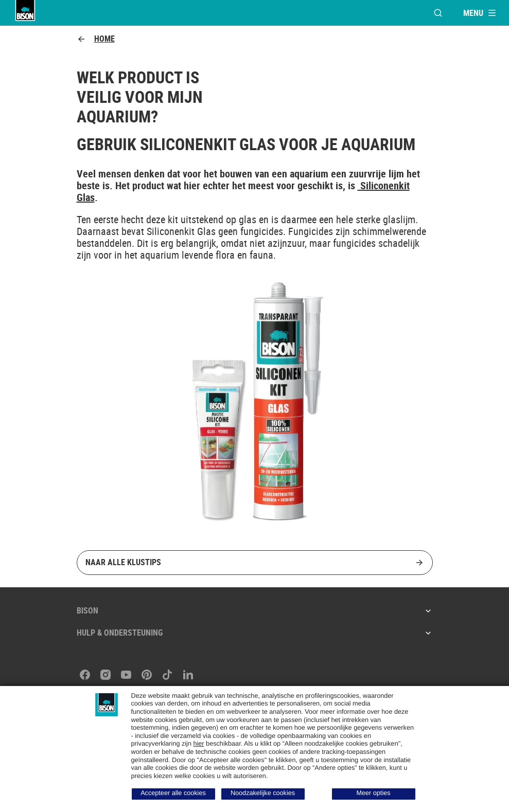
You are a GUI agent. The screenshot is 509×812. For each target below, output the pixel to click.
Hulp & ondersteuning (255, 633)
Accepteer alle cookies (173, 793)
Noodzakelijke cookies (263, 793)
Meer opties (373, 793)
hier (198, 744)
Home (96, 39)
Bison (255, 610)
